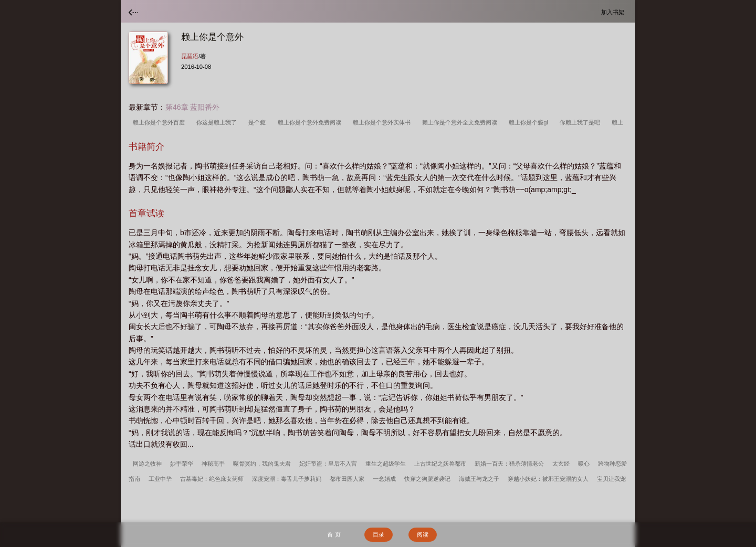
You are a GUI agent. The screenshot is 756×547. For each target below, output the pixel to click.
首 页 (334, 534)
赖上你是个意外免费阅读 (311, 122)
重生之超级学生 (386, 464)
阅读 (423, 534)
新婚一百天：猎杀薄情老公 (509, 464)
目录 (379, 534)
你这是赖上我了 (218, 122)
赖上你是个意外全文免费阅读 (461, 122)
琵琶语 (190, 56)
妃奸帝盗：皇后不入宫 (328, 464)
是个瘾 (259, 122)
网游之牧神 (147, 464)
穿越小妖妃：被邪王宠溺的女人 (548, 479)
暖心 (584, 464)
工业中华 (160, 479)
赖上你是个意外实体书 (383, 122)
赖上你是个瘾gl (530, 122)
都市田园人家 (347, 479)
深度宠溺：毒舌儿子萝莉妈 (287, 479)
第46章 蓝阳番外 (192, 107)
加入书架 (614, 12)
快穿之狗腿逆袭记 (427, 479)
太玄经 (561, 464)
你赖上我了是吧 (581, 122)
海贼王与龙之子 (479, 479)
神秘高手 (213, 464)
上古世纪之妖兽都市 (440, 464)
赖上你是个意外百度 (160, 122)
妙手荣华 (182, 464)
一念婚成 (384, 479)
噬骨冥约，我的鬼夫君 (262, 464)
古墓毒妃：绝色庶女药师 (212, 479)
